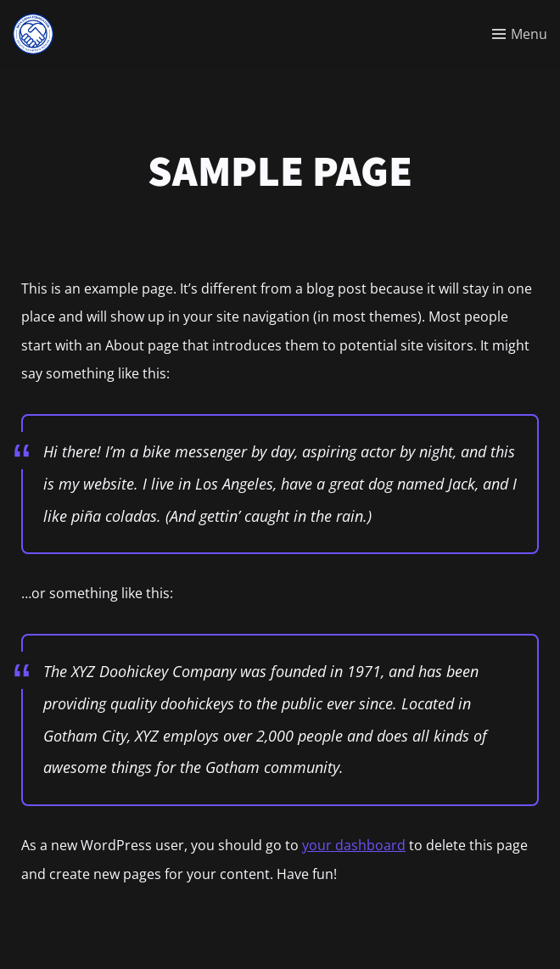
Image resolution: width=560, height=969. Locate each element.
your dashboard (354, 845)
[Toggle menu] (520, 34)
